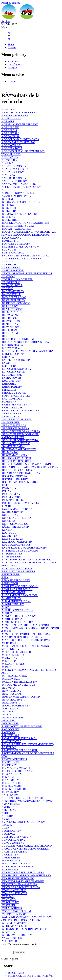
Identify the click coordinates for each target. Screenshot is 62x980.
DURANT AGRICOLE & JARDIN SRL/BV (25, 342)
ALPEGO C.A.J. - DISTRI (16, 169)
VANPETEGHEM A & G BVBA (19, 884)
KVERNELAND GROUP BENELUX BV (24, 548)
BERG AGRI (9, 208)
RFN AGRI (8, 777)
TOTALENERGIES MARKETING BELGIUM (27, 846)
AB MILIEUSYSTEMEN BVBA (19, 113)
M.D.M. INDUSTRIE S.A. (16, 601)
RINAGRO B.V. (10, 780)
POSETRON (9, 747)
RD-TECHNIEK (11, 762)
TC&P (5, 828)
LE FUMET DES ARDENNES (18, 571)
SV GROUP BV (10, 819)
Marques (13, 67)
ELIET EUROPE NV (13, 354)
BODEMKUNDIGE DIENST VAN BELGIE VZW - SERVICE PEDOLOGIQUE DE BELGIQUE (30, 233)
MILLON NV (9, 661)
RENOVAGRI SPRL (13, 774)
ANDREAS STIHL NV (14, 181)
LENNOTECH (10, 583)
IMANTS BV (9, 488)
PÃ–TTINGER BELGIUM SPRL (20, 750)
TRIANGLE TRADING (14, 852)
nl (9, 33)
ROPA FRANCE (10, 783)
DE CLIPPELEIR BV (13, 300)
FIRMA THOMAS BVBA (16, 396)
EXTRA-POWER (11, 378)
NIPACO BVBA (10, 703)
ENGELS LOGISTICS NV (16, 360)
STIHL (5, 813)
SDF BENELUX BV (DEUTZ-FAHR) (22, 798)
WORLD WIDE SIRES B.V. (17, 935)
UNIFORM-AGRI (11, 861)
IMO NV (6, 491)
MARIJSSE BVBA (12, 619)
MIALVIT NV (9, 658)
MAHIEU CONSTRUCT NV (17, 610)
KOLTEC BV (9, 533)
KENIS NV (8, 530)
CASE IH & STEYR (13, 270)
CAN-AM (7, 262)
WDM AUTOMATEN (13, 923)
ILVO (5, 485)
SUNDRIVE (8, 816)
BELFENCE (8, 205)
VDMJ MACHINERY (13, 890)
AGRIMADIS (9, 130)
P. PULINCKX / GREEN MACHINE (21, 726)
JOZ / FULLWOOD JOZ (15, 524)
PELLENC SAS (10, 735)
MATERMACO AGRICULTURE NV (22, 637)
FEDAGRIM (9, 390)
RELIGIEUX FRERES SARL (18, 771)
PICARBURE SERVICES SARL (19, 738)
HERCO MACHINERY (14, 455)
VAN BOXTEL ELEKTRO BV (18, 867)
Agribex (6, 21)
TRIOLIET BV (10, 855)
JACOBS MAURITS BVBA (17, 509)
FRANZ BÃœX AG (12, 408)
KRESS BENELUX (12, 539)
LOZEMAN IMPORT (13, 592)
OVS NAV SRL (10, 723)
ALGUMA (7, 163)
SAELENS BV (10, 795)
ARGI (5, 190)
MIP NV (6, 667)
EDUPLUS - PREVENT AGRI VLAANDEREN (27, 351)
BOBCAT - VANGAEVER (16, 229)
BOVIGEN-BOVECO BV (16, 244)
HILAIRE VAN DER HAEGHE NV (21, 473)
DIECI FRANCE (11, 330)
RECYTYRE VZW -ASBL (16, 768)
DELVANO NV (10, 315)
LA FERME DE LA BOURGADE (20, 551)
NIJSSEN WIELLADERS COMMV (21, 697)
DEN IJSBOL (9, 318)
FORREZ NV (9, 402)
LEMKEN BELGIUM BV (16, 580)
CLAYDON (8, 276)
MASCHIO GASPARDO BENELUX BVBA (26, 634)
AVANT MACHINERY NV (16, 196)
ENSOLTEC (8, 363)
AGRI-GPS (8, 121)
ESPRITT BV (9, 366)
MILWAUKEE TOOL (13, 664)
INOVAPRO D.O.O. (12, 500)
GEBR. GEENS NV (12, 414)
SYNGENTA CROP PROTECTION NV (23, 822)
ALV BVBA (8, 175)
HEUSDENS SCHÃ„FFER (16, 458)
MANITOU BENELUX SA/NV (19, 616)
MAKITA (7, 613)
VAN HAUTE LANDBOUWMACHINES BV (26, 875)
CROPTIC (7, 288)
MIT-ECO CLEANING (14, 676)
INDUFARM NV (11, 494)
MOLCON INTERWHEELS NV (19, 682)
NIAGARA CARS (11, 694)
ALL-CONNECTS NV (14, 166)
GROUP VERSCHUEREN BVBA (20, 440)
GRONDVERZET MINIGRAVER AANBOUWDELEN (20, 436)
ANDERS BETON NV (14, 178)
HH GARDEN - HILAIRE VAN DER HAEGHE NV (30, 467)
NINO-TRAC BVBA (13, 700)
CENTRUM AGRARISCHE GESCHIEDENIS (27, 273)
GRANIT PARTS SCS (14, 425)
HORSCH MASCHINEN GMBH (20, 482)
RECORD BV (9, 765)
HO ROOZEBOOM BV (14, 476)
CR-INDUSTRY (10, 282)
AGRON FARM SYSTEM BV (18, 142)
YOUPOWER (9, 941)
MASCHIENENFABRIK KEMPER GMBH (25, 625)
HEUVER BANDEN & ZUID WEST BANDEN (27, 464)
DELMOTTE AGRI (12, 312)
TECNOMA (8, 834)
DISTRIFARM (10, 333)
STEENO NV (9, 810)
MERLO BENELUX (13, 655)
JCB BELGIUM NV (13, 512)
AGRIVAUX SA (10, 136)
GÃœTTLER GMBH (13, 446)
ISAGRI (6, 506)
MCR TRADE (9, 643)
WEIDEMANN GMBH (14, 926)
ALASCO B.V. (10, 160)
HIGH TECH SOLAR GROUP (18, 470)
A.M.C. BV (8, 110)
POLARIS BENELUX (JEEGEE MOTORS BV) (28, 744)
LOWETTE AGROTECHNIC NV (20, 586)
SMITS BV (8, 807)
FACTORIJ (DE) (11, 381)
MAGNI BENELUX (13, 604)
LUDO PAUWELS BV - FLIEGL (20, 595)
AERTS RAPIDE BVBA (15, 115)
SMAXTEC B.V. (11, 804)
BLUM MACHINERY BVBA (18, 226)
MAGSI (6, 607)
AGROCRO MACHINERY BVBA (20, 139)
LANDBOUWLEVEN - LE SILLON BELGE (26, 560)
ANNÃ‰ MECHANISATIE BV (19, 184)
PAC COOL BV (10, 729)
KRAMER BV (10, 536)
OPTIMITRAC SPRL (13, 717)
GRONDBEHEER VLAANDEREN (21, 431)
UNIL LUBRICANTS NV (16, 864)
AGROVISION (10, 157)
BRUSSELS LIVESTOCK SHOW (20, 247)
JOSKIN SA (8, 521)
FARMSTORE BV (12, 387)
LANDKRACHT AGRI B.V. (17, 568)
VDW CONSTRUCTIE (14, 893)
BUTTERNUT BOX (13, 253)
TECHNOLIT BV (11, 831)
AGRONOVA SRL (12, 145)
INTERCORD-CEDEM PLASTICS (21, 503)
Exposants (13, 62)
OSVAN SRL (9, 720)
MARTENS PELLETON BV (17, 622)
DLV (4, 336)
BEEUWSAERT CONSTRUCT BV (21, 202)
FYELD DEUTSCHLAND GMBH (20, 411)
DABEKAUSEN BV (13, 291)
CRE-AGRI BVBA (12, 285)
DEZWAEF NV (10, 327)
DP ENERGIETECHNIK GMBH (19, 339)
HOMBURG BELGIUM (15, 479)
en (9, 39)
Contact (12, 47)
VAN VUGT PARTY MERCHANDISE (23, 881)
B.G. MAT (7, 199)
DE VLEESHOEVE (12, 309)
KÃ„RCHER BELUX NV (16, 527)
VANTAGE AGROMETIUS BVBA (21, 887)
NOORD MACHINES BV (16, 706)
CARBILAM (9, 264)
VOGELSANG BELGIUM (16, 911)
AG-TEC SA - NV (11, 118)
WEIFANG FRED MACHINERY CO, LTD (25, 929)
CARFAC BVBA (11, 267)
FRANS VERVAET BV (14, 405)
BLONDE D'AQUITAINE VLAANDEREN (25, 223)
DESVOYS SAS (10, 321)
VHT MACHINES (12, 908)
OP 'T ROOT (9, 712)
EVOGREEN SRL (12, 375)
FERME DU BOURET (14, 393)
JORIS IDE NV (10, 515)
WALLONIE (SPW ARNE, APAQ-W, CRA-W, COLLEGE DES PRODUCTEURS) (27, 919)
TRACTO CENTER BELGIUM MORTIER (25, 849)
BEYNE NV (8, 217)
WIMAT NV (8, 932)
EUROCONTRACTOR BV (16, 369)
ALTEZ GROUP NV (13, 172)
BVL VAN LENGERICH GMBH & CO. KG (25, 256)
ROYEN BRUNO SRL (14, 789)
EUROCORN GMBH (13, 372)
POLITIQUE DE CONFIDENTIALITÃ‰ (31, 976)
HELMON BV (10, 452)
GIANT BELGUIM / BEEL (16, 419)
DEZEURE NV (10, 324)
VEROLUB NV (10, 902)
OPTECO (7, 715)
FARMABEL (9, 384)
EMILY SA (8, 357)
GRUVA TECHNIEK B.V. (16, 443)
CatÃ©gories (15, 64)
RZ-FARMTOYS (11, 792)
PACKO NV (8, 732)
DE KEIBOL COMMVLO (16, 303)
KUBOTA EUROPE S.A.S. (16, 545)
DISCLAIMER (16, 973)
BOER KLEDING (11, 238)
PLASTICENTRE (11, 741)
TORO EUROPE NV (13, 843)
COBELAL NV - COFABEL (17, 279)
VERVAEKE (9, 905)
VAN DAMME (10, 869)
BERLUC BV (9, 211)
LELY (5, 577)
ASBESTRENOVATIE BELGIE (19, 193)
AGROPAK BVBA (12, 148)
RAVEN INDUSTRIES (14, 759)
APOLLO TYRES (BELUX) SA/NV (21, 187)
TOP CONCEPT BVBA (14, 840)
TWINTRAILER (11, 858)
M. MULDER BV (11, 598)
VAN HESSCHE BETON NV (18, 878)
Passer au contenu (11, 3)
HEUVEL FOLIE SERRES (16, 461)
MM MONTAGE (11, 679)
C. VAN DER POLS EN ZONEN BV (21, 259)
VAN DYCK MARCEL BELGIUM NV (23, 872)
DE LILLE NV (10, 306)
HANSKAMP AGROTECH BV (19, 449)
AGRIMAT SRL (10, 133)
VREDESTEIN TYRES (14, 914)
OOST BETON (10, 709)
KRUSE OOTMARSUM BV (17, 542)
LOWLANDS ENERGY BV (17, 589)
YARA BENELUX (12, 938)
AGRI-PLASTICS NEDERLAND (20, 124)
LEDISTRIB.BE (10, 574)
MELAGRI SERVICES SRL (17, 652)
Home (11, 44)
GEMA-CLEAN (10, 416)
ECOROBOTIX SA (12, 345)
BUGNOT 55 (9, 250)
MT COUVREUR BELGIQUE (18, 685)
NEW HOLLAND (11, 691)
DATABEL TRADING (14, 297)
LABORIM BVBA (12, 554)
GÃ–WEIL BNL (10, 422)
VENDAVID (8, 899)
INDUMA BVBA (11, 497)
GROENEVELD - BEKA (15, 428)
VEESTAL (7, 896)
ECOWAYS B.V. (11, 348)
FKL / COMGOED (12, 399)
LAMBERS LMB (11, 557)
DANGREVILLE (11, 294)
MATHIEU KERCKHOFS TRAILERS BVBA (26, 640)
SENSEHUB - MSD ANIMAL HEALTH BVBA (27, 801)
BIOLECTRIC (9, 220)
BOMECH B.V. (10, 241)
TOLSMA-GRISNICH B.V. (16, 837)
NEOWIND (8, 688)
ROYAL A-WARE (11, 786)
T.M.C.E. (7, 825)
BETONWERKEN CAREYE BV (20, 214)
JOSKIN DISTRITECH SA (16, 518)
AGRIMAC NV (10, 127)
